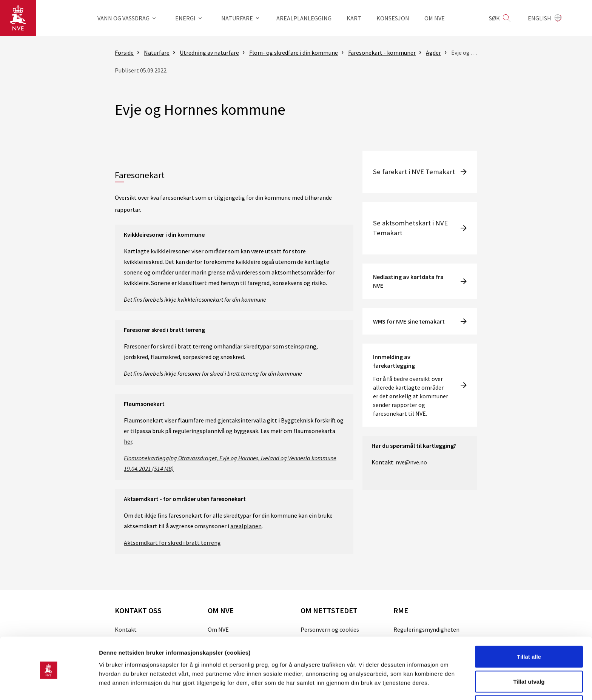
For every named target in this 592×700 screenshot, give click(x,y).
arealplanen (246, 526)
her (128, 441)
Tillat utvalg (529, 655)
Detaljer (402, 681)
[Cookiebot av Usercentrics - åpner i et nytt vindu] (49, 685)
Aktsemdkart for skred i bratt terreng (172, 543)
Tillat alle (529, 630)
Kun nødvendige (529, 680)
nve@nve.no (411, 462)
